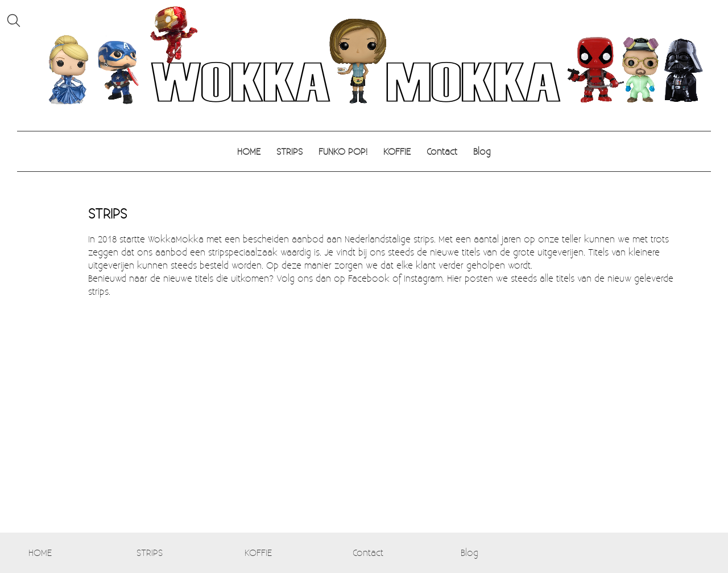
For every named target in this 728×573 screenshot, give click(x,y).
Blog (482, 151)
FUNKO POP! (343, 151)
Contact (442, 151)
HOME (249, 151)
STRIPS (289, 151)
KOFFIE (397, 151)
